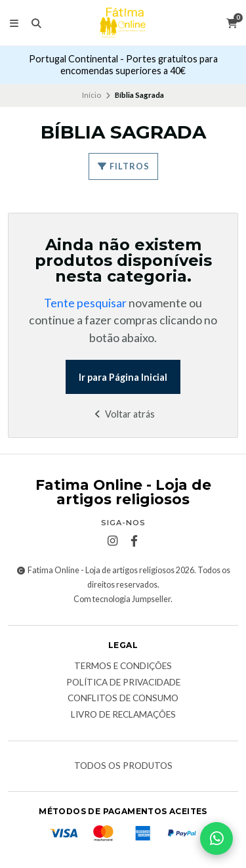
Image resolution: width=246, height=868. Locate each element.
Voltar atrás (123, 414)
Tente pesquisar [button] (85, 303)
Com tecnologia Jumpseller (122, 599)
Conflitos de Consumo (123, 699)
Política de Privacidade (123, 683)
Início (92, 95)
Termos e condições (123, 666)
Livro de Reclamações (123, 715)
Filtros (123, 166)
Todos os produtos (123, 766)
